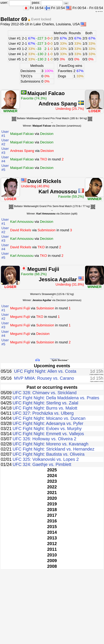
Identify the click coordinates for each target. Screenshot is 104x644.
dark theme (99, 11)
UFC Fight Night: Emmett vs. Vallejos (48, 434)
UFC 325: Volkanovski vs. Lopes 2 (46, 459)
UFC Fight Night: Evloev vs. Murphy (47, 429)
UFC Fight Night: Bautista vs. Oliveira (49, 454)
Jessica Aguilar (58, 279)
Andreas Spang (58, 104)
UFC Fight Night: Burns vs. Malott (45, 408)
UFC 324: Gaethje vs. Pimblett (42, 464)
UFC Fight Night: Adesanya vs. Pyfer (48, 423)
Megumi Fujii (43, 269)
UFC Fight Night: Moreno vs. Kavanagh (50, 444)
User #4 (15, 54)
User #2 (15, 44)
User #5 (15, 59)
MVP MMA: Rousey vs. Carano (44, 378)
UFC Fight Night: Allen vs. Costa (45, 371)
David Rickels (44, 181)
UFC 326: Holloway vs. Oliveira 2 (44, 439)
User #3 (15, 49)
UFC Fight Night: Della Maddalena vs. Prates (56, 398)
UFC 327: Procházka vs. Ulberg (43, 413)
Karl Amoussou (58, 192)
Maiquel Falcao (46, 93)
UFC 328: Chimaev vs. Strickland (45, 393)
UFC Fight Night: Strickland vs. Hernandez (54, 449)
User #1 (15, 38)
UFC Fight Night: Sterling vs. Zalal (45, 403)
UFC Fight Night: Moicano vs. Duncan (49, 418)
